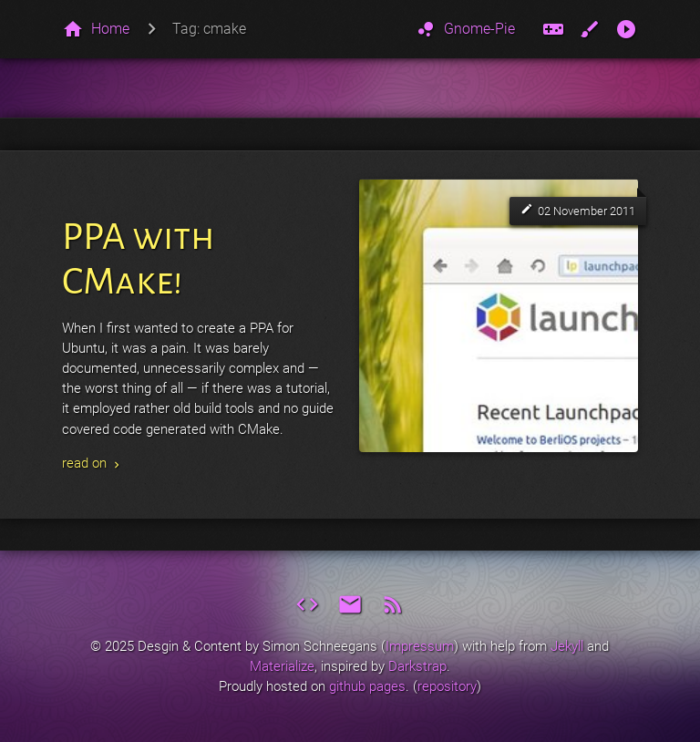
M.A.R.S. (554, 29)
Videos (627, 29)
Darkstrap (417, 666)
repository (447, 686)
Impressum (420, 646)
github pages (367, 686)
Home (110, 29)
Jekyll (567, 646)
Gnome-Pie (465, 29)
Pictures (590, 29)
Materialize (282, 666)
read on (93, 463)
